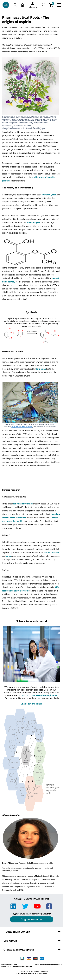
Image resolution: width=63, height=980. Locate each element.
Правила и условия (9, 964)
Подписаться (30, 919)
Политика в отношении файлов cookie (17, 966)
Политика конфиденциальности (48, 964)
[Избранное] (43, 5)
